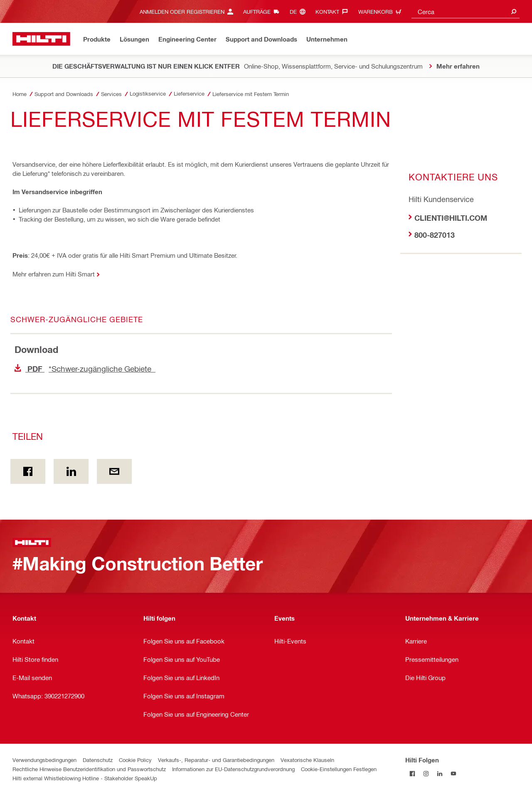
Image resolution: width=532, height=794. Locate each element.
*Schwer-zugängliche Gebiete (85, 369)
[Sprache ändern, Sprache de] (300, 11)
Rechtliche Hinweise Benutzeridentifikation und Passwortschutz (89, 769)
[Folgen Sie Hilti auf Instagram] (426, 773)
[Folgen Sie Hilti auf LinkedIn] (440, 773)
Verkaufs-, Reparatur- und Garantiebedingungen (216, 760)
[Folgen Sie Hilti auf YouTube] (453, 773)
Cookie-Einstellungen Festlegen (339, 769)
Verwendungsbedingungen (44, 760)
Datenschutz (98, 760)
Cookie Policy (135, 760)
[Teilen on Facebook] (28, 471)
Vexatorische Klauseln (307, 760)
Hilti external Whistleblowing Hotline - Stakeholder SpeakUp (85, 778)
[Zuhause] (41, 39)
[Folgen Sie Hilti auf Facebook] (412, 773)
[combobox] (465, 11)
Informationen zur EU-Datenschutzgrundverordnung (233, 769)
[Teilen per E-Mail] (114, 471)
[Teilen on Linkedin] (71, 471)
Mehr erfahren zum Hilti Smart (54, 274)
